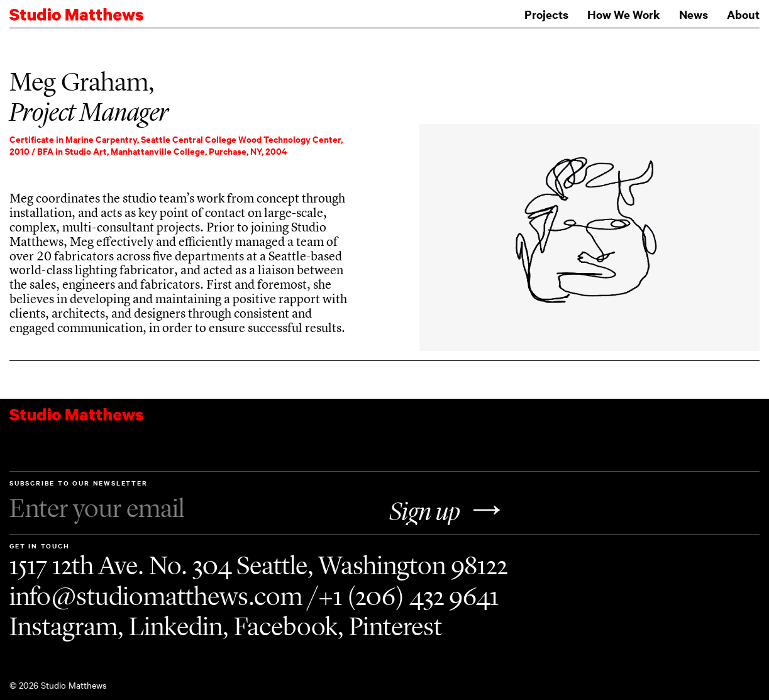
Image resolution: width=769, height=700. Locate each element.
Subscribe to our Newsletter (195, 501)
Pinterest (396, 626)
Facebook (286, 626)
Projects (546, 14)
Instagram (64, 626)
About (743, 14)
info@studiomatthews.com (156, 596)
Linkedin (176, 626)
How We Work (624, 14)
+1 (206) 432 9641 (408, 596)
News (694, 14)
